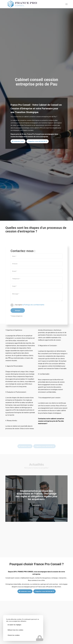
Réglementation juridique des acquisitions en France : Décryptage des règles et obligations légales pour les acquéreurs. (37, 495)
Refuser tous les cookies (15, 630)
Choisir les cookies (14, 635)
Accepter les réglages (15, 625)
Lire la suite (36, 505)
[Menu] (66, 4)
